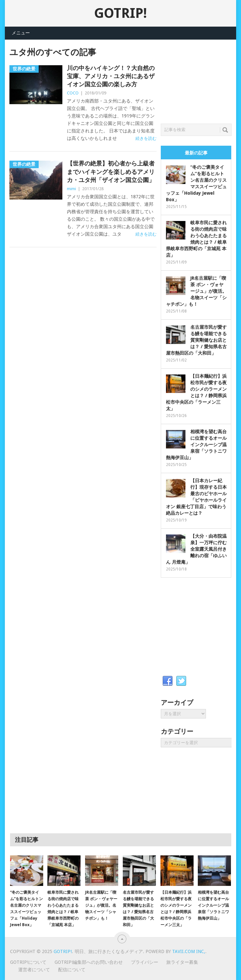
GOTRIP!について (28, 962)
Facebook (168, 681)
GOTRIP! (120, 13)
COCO (73, 93)
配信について (72, 970)
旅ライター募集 (182, 962)
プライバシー (145, 962)
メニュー (21, 33)
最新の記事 (196, 153)
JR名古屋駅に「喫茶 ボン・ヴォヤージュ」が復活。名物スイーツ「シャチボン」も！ (196, 291)
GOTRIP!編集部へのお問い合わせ (89, 962)
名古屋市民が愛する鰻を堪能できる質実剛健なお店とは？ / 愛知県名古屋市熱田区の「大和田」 (196, 340)
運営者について (34, 970)
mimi (71, 189)
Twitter (181, 681)
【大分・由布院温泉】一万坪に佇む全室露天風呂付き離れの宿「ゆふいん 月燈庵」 (196, 549)
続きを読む (146, 138)
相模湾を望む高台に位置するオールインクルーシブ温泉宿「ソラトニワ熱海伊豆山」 (196, 445)
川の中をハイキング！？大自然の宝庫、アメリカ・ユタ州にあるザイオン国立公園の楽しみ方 (111, 76)
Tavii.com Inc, (189, 951)
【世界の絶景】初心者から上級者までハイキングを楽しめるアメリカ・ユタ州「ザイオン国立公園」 (111, 171)
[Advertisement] (201, 80)
